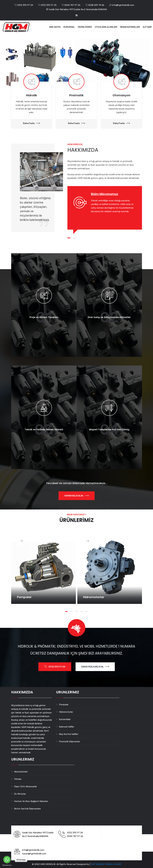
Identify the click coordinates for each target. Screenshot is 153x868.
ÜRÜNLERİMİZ (85, 27)
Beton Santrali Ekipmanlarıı (27, 809)
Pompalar (64, 705)
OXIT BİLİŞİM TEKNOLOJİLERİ (106, 864)
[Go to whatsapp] (7, 860)
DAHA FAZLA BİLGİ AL (95, 667)
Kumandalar (65, 719)
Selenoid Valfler (67, 727)
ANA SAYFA (55, 27)
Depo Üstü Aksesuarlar (26, 786)
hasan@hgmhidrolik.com (34, 854)
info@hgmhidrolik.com (123, 5)
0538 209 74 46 (96, 5)
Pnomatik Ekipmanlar (69, 742)
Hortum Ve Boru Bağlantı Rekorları (31, 801)
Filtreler (18, 779)
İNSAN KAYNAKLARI (130, 27)
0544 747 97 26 (72, 5)
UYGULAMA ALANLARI (106, 27)
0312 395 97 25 (49, 5)
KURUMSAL (69, 27)
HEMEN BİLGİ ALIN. (77, 496)
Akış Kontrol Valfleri (69, 734)
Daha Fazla (31, 123)
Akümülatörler (21, 772)
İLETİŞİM (147, 27)
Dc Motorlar (20, 794)
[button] (5, 63)
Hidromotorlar (66, 712)
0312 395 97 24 (25, 5)
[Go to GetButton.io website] (7, 865)
